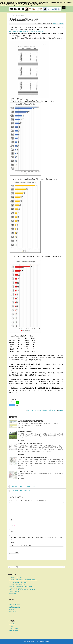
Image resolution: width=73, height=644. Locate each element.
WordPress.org (14, 631)
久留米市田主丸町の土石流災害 (19, 491)
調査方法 (12, 609)
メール (12, 526)
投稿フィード (13, 626)
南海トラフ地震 (31, 410)
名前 (11, 520)
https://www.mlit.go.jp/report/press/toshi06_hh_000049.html (26, 32)
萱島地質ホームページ (34, 641)
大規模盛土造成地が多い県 (17, 584)
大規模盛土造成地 (58, 24)
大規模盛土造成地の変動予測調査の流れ (31, 421)
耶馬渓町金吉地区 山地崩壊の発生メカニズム (22, 589)
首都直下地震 (51, 410)
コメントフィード (15, 628)
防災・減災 (13, 612)
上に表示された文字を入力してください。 (21, 546)
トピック (12, 602)
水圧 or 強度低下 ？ (15, 594)
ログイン (12, 624)
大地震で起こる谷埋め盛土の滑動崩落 (30, 444)
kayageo (60, 410)
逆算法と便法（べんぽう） (17, 591)
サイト (11, 532)
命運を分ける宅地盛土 (25, 432)
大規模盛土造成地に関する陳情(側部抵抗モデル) (34, 458)
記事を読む (21, 428)
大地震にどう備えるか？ (26, 471)
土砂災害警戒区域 (15, 605)
